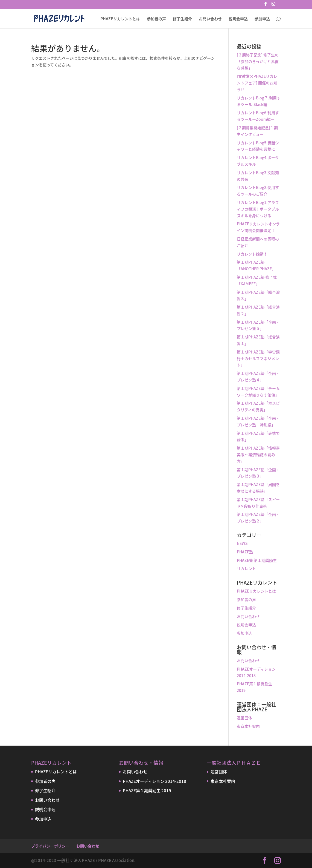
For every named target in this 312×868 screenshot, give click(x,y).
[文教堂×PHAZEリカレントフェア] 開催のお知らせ (257, 83)
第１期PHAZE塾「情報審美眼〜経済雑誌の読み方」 (258, 455)
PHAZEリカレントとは (120, 19)
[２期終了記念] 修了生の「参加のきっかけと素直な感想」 (258, 61)
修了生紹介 (182, 19)
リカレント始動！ (252, 254)
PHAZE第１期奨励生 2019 (147, 791)
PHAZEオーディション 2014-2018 (154, 781)
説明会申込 (238, 19)
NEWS (242, 543)
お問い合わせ (210, 19)
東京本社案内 (248, 726)
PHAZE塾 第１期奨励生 (257, 560)
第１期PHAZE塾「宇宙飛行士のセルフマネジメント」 (258, 358)
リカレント (246, 568)
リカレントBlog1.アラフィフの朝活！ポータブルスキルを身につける (258, 209)
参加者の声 (156, 19)
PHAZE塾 (245, 552)
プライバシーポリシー (50, 846)
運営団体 (244, 718)
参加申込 (262, 19)
